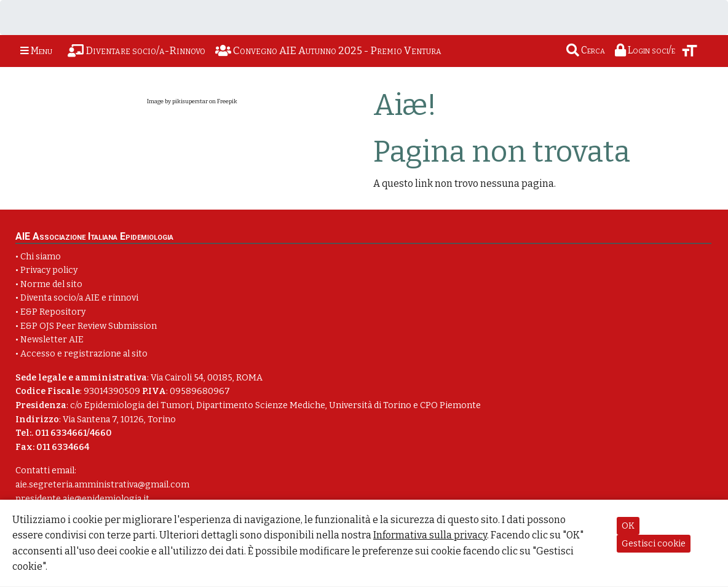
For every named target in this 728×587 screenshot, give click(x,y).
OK (628, 526)
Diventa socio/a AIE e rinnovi (79, 298)
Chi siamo (41, 257)
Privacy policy (49, 270)
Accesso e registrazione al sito (84, 354)
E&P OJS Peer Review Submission (89, 326)
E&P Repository (53, 312)
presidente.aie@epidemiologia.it (82, 499)
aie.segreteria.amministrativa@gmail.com (102, 485)
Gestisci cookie (654, 544)
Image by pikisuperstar (177, 101)
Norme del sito (51, 284)
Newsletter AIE (52, 340)
